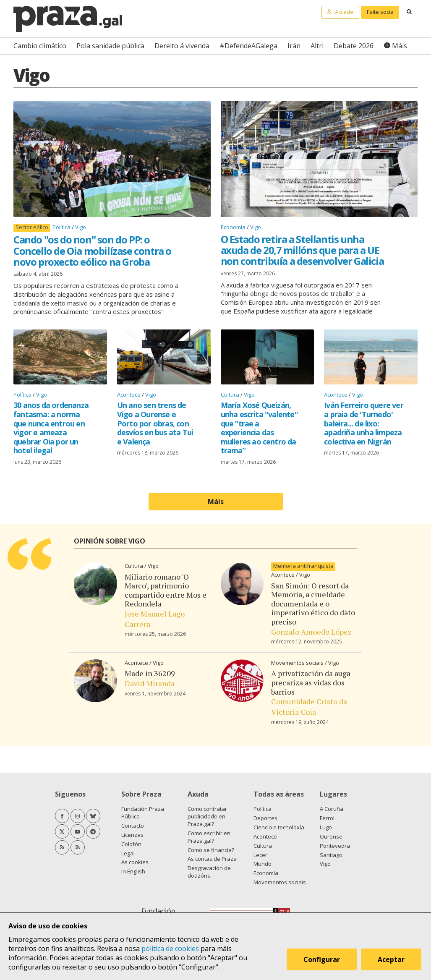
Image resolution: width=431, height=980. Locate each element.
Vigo (81, 227)
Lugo (326, 827)
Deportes (265, 818)
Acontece (129, 395)
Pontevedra (335, 846)
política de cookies (170, 949)
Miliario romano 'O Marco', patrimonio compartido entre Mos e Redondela (166, 590)
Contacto (133, 826)
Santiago (331, 855)
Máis (400, 46)
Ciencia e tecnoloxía (279, 827)
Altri (317, 46)
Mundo (263, 864)
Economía (234, 227)
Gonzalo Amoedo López (311, 632)
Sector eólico (32, 227)
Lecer (260, 855)
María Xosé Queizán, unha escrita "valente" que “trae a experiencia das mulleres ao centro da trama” (259, 428)
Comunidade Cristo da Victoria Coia (309, 707)
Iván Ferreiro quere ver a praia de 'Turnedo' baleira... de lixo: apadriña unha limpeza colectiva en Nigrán (364, 423)
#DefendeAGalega (248, 46)
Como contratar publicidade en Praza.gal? (207, 816)
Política (62, 227)
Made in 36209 (150, 673)
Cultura (231, 395)
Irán (294, 46)
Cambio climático (40, 46)
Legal (128, 853)
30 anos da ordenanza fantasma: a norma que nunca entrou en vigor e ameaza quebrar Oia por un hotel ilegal (51, 428)
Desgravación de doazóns (209, 872)
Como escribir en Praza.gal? (209, 837)
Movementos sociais (298, 663)
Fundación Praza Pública (143, 813)
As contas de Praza (212, 859)
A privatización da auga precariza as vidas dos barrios (311, 682)
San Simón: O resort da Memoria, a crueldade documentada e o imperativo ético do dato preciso (313, 604)
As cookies (135, 862)
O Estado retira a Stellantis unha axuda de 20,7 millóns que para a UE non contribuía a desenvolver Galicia (302, 250)
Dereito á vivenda (182, 46)
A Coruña (332, 809)
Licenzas (132, 835)
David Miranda (150, 683)
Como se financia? (211, 850)
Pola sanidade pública (110, 46)
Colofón (131, 844)
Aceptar (392, 961)
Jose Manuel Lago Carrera (155, 619)
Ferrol (327, 818)
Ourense (331, 836)
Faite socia (380, 12)
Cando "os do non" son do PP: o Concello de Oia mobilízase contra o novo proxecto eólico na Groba (92, 251)
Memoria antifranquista (303, 566)
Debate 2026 (354, 46)
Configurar (323, 961)
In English (133, 871)
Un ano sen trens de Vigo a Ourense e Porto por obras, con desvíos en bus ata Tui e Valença (155, 423)
